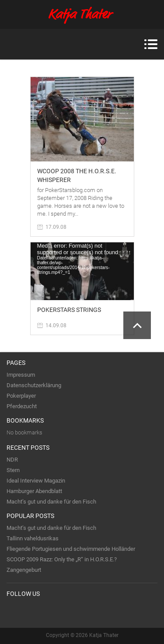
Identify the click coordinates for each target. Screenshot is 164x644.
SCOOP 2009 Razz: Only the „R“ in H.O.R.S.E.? (62, 559)
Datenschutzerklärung (34, 385)
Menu (151, 44)
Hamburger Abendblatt (34, 491)
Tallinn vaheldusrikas (33, 538)
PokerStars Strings (69, 310)
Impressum (21, 375)
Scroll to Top (137, 325)
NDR (12, 460)
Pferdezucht (22, 406)
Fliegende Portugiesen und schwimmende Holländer (71, 549)
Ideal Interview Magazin (36, 481)
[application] (82, 271)
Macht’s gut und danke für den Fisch (51, 502)
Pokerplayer (21, 396)
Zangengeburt (24, 570)
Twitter (14, 612)
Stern (13, 470)
